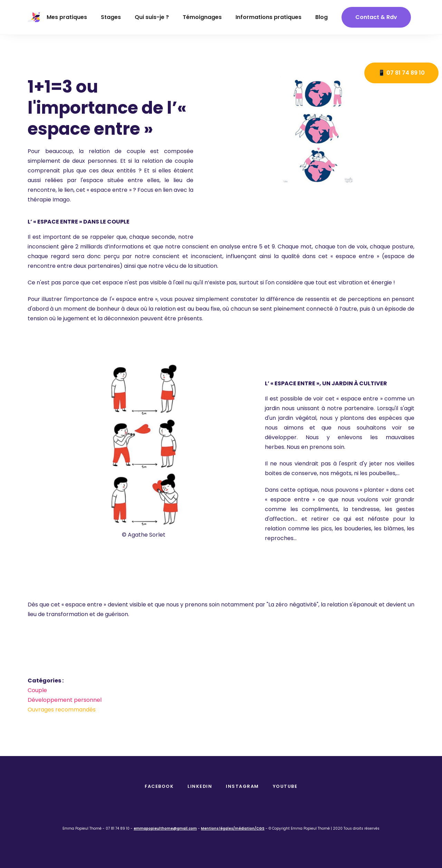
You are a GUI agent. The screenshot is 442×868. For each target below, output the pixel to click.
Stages (111, 17)
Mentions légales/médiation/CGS (233, 828)
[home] (34, 17)
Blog (321, 17)
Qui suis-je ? (152, 17)
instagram (242, 786)
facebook (159, 786)
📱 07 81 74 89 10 (401, 73)
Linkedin (200, 786)
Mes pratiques (67, 17)
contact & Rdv (376, 17)
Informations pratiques (268, 17)
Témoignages (202, 17)
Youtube (285, 786)
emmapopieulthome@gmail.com (165, 828)
